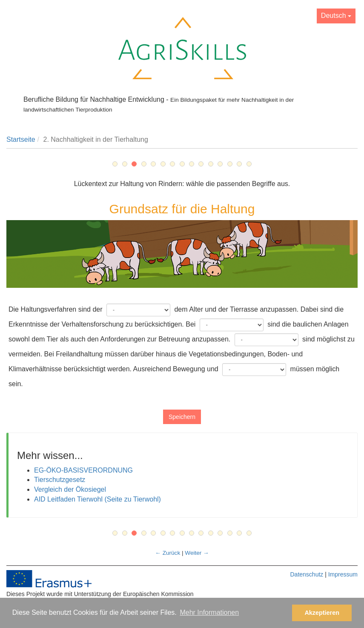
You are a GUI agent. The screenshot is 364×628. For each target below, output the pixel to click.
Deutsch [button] (336, 16)
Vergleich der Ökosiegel (70, 489)
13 (230, 164)
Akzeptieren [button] (322, 613)
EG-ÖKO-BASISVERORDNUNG (83, 470)
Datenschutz (307, 574)
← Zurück (168, 553)
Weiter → (197, 553)
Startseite (21, 139)
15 (249, 164)
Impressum (343, 574)
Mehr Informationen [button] (209, 612)
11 (211, 164)
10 (201, 164)
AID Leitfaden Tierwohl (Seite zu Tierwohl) (97, 499)
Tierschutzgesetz (60, 480)
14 (239, 164)
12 (220, 164)
